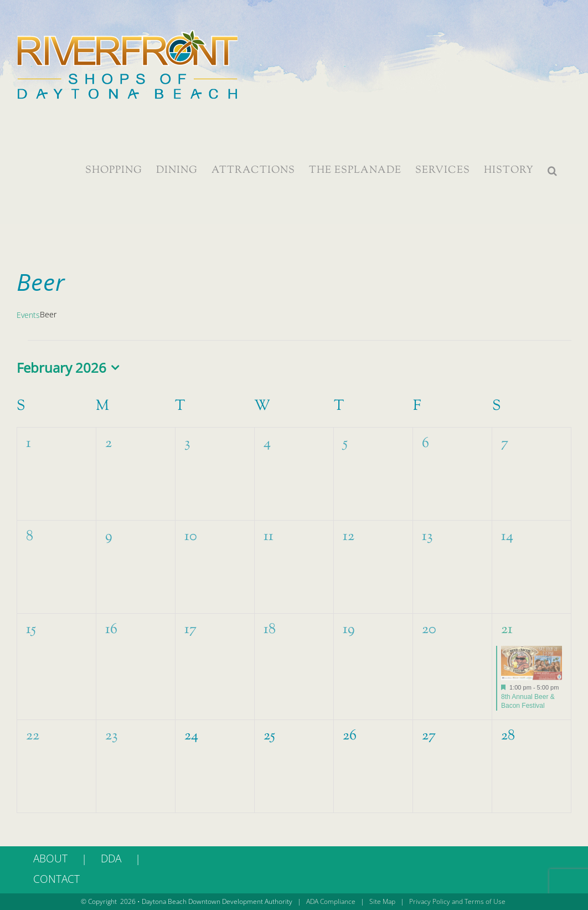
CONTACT (56, 879)
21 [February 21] (507, 629)
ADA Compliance (331, 901)
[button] (553, 171)
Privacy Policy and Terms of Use (457, 901)
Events (28, 315)
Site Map (382, 901)
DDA (111, 858)
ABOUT (50, 858)
